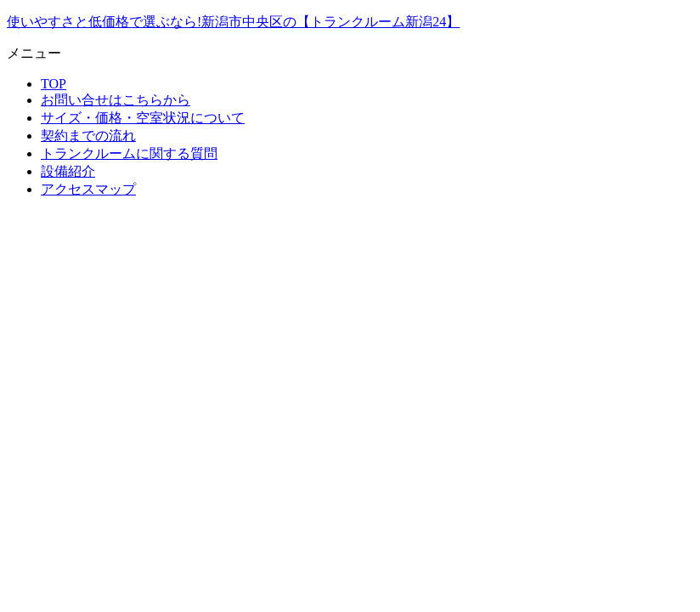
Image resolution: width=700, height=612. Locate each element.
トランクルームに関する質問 (129, 153)
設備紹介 (68, 171)
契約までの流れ (88, 136)
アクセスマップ (88, 189)
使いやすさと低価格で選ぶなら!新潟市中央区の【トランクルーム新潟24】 (233, 22)
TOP (54, 84)
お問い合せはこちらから (116, 100)
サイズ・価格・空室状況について (143, 118)
